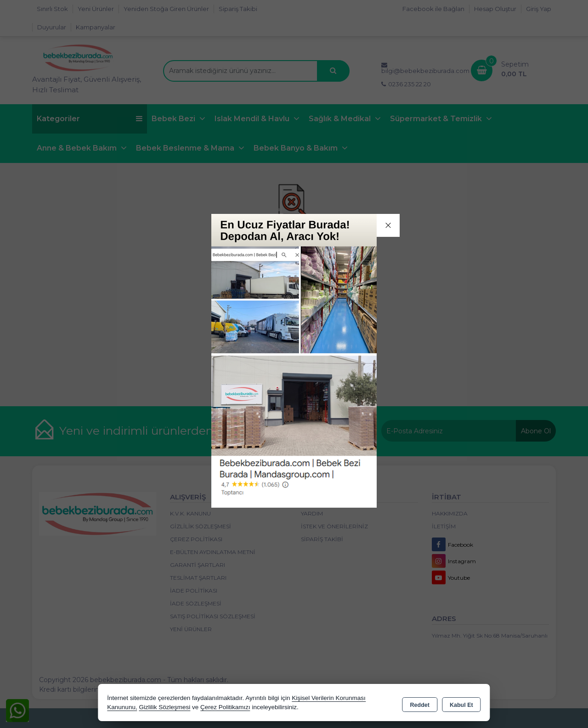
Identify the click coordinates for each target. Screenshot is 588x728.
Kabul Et (461, 703)
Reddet (420, 703)
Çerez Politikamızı (225, 707)
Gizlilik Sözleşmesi (164, 707)
